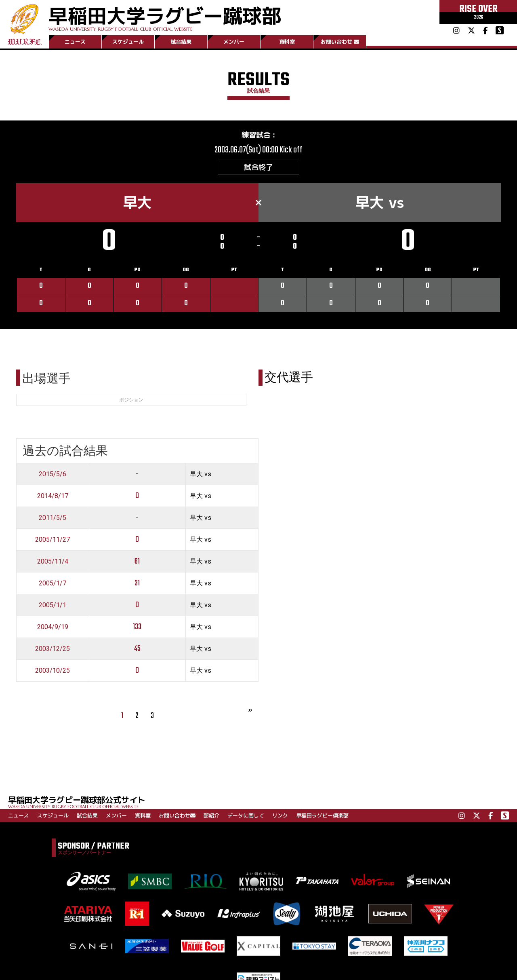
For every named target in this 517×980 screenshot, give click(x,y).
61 (137, 561)
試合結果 (181, 42)
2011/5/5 (53, 518)
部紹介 (211, 815)
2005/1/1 (53, 605)
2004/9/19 (53, 627)
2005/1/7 (53, 583)
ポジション (131, 400)
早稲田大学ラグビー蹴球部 (165, 17)
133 (137, 627)
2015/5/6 (53, 474)
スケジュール (128, 42)
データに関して (246, 815)
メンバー (234, 42)
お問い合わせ (340, 42)
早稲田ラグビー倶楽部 (322, 815)
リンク (280, 815)
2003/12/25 (53, 649)
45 (137, 649)
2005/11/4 (53, 561)
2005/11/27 (53, 540)
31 (137, 583)
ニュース (75, 42)
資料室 (287, 42)
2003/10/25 (53, 671)
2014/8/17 (53, 496)
